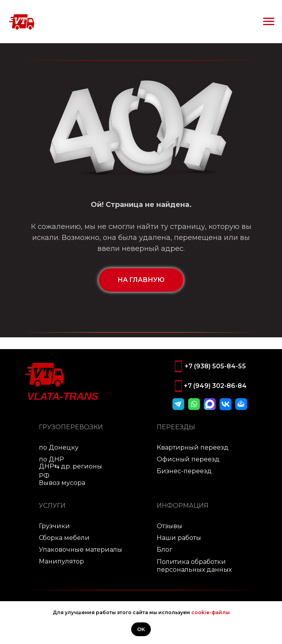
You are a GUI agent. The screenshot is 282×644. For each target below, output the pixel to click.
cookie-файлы (211, 612)
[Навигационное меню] (269, 22)
